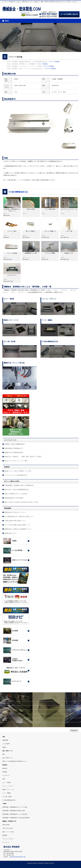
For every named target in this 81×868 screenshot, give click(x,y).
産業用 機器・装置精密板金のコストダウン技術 (15, 807)
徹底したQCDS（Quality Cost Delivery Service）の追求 (21, 502)
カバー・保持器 (7, 783)
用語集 (4, 747)
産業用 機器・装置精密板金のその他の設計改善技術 (16, 818)
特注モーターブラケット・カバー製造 (16, 461)
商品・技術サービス (8, 751)
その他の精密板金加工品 (18, 192)
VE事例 (4, 716)
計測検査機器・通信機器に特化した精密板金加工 (19, 485)
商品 (4, 754)
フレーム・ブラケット (8, 786)
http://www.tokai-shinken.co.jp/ (18, 857)
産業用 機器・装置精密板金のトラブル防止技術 (15, 814)
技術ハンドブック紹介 (8, 832)
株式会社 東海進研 (38, 863)
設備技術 (5, 708)
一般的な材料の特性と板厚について (15, 521)
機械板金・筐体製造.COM (22, 9)
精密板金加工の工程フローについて (15, 512)
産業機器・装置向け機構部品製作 (14, 444)
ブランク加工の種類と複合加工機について (17, 525)
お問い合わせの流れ (8, 828)
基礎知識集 (5, 740)
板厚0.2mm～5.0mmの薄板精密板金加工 (17, 490)
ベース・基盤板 (7, 793)
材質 (4, 779)
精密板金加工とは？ (10, 533)
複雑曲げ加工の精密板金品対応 (14, 452)
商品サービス (6, 703)
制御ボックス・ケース (8, 790)
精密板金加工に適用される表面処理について (18, 529)
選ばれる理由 (6, 699)
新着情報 (5, 720)
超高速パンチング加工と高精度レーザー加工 (18, 471)
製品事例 (5, 712)
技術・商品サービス (8, 758)
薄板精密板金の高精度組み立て (14, 448)
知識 (4, 737)
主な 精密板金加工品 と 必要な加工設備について (19, 516)
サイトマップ (6, 842)
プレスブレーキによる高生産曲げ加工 (16, 475)
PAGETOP (74, 730)
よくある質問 (6, 744)
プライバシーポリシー (8, 839)
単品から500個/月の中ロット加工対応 (16, 494)
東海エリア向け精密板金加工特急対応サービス (15, 761)
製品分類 (5, 768)
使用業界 (5, 772)
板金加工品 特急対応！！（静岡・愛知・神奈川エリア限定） (23, 457)
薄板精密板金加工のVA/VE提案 (14, 498)
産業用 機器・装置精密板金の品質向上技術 (14, 811)
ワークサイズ (6, 775)
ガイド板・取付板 (7, 797)
